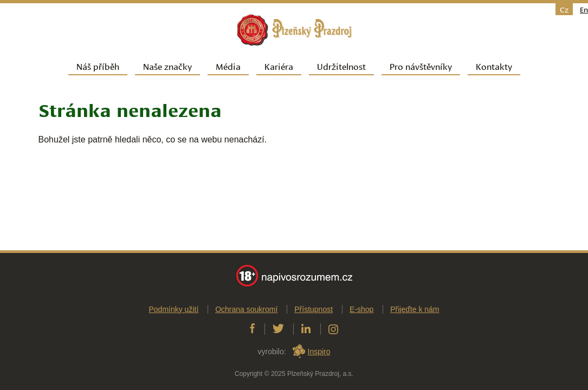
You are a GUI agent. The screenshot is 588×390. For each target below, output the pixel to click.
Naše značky (167, 66)
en (584, 9)
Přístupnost (314, 314)
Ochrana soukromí (246, 314)
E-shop (361, 314)
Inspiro (319, 356)
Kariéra (279, 66)
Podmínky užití (173, 314)
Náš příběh (98, 66)
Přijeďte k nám (415, 314)
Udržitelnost (341, 66)
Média (228, 66)
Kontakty (494, 66)
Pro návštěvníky (421, 66)
